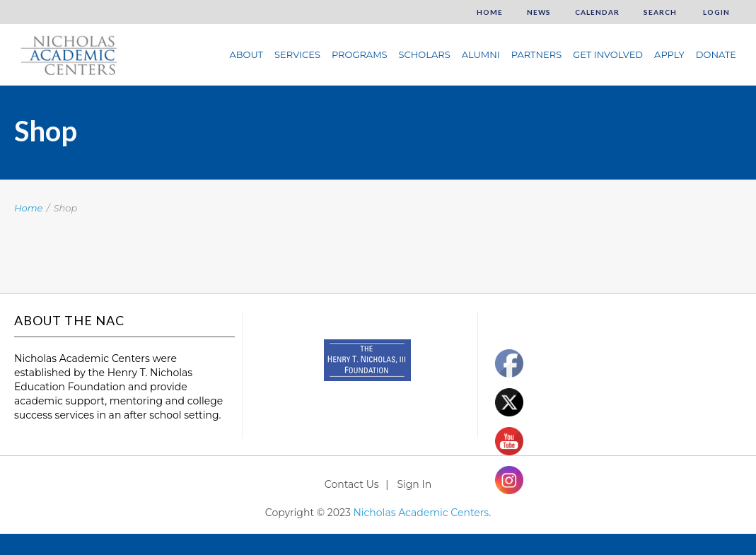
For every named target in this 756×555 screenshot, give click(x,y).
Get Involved (608, 54)
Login (715, 12)
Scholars (425, 54)
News (539, 12)
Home (490, 12)
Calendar (597, 12)
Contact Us (352, 484)
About (246, 54)
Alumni (481, 54)
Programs (360, 54)
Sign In (414, 484)
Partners (536, 54)
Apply (669, 54)
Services (297, 54)
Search (660, 12)
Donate (716, 54)
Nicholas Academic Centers (421, 513)
